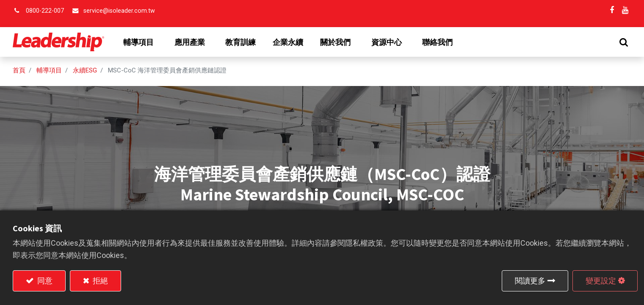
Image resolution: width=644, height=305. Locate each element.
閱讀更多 (530, 281)
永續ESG (85, 70)
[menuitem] (240, 42)
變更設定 (601, 281)
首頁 (19, 70)
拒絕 (100, 281)
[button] (624, 42)
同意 (44, 281)
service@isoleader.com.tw (119, 11)
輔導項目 (49, 70)
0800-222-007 (45, 11)
